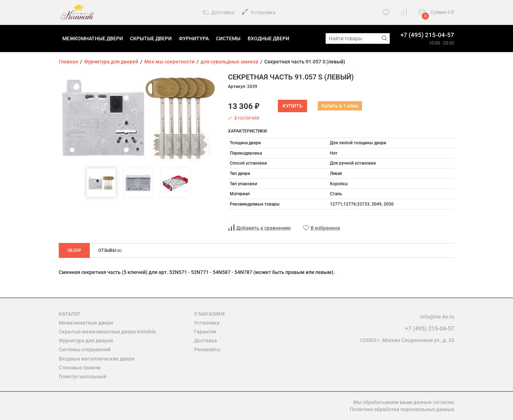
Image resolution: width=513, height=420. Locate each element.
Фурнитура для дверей (86, 341)
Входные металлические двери (97, 359)
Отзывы (110, 250)
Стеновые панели (80, 368)
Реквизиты (207, 349)
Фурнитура (194, 38)
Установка (259, 12)
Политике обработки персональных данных (402, 409)
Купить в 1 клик (340, 106)
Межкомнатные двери (93, 38)
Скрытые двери (151, 38)
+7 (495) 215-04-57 (427, 35)
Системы (228, 38)
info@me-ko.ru (437, 317)
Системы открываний (85, 349)
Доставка (218, 13)
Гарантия (205, 332)
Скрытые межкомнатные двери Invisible (107, 332)
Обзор (74, 250)
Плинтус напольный (82, 377)
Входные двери (268, 38)
